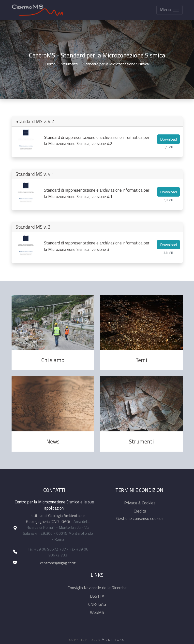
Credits (140, 511)
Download (168, 139)
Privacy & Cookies (140, 503)
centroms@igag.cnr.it (58, 563)
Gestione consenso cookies (140, 518)
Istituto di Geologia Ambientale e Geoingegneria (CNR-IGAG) (56, 518)
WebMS (97, 612)
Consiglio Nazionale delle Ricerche (97, 588)
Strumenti (69, 64)
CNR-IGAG (97, 604)
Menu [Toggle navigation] (170, 9)
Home (50, 64)
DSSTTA (97, 596)
